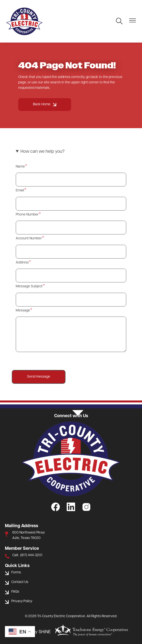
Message (23, 311)
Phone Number (27, 215)
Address (22, 263)
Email (20, 191)
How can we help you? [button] (42, 152)
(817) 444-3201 (31, 555)
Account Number (29, 238)
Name (20, 167)
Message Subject (29, 286)
